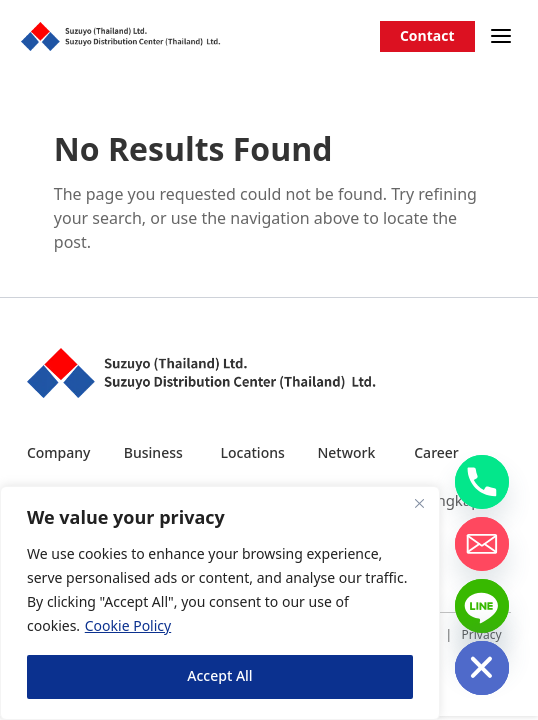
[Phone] (482, 482)
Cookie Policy (128, 626)
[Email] (482, 544)
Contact (427, 36)
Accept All (219, 676)
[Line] (482, 606)
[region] (220, 603)
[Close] (419, 503)
